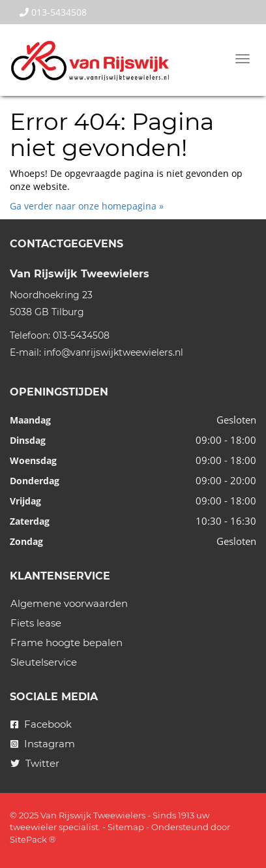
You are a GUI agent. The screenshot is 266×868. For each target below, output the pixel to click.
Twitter (35, 763)
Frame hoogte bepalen (66, 643)
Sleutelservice (44, 662)
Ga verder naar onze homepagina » (87, 206)
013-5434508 (53, 12)
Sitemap (126, 827)
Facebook (41, 724)
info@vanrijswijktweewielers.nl (113, 352)
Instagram (43, 744)
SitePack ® (33, 839)
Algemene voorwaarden (69, 603)
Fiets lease (36, 623)
